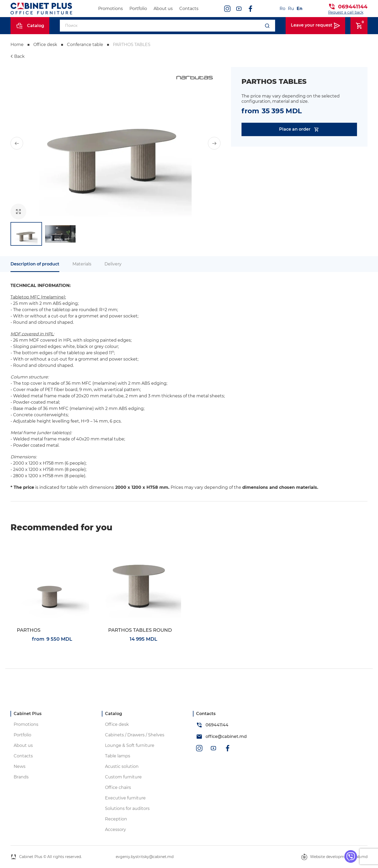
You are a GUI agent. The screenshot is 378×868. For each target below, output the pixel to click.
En (300, 9)
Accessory (115, 830)
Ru (291, 9)
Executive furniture (125, 798)
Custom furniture (123, 777)
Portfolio (138, 9)
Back (19, 56)
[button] (17, 143)
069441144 (353, 7)
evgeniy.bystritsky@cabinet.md (145, 857)
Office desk (45, 45)
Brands (21, 777)
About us (163, 9)
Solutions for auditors (127, 808)
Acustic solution (122, 766)
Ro (282, 9)
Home (17, 45)
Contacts (189, 9)
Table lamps (118, 756)
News (20, 766)
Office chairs (118, 787)
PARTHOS (29, 630)
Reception (116, 819)
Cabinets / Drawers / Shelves (135, 735)
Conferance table (85, 45)
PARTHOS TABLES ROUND (140, 630)
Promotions (111, 9)
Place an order (299, 129)
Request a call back (346, 12)
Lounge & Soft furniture (130, 745)
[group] (115, 143)
